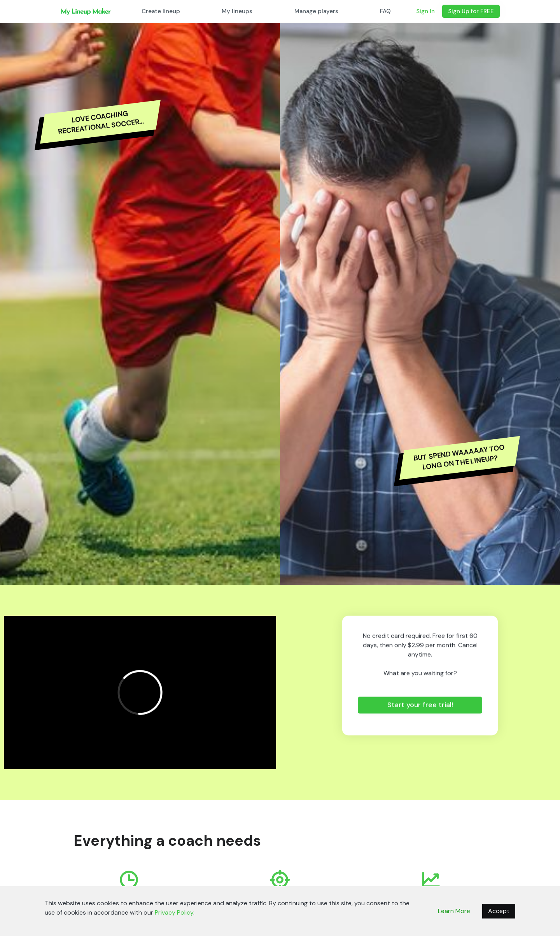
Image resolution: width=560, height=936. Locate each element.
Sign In (425, 11)
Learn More (454, 911)
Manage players (316, 11)
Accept (499, 911)
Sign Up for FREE (471, 11)
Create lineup (161, 11)
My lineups (237, 11)
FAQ (385, 11)
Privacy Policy (174, 912)
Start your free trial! (420, 705)
